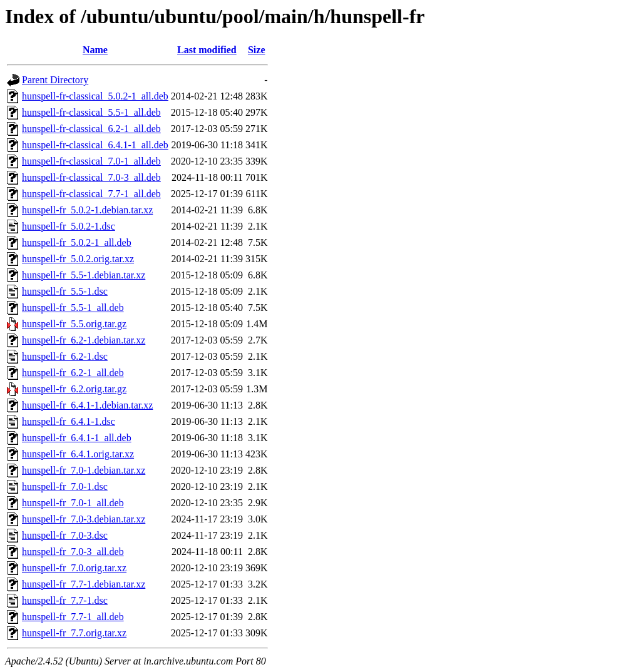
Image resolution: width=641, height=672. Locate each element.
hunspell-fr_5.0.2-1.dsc (69, 226)
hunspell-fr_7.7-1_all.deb (73, 617)
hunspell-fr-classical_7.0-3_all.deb (91, 177)
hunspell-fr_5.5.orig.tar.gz (74, 324)
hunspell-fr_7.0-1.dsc (65, 486)
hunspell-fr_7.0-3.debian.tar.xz (84, 519)
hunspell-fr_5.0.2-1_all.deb (77, 242)
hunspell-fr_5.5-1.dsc (65, 291)
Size (257, 50)
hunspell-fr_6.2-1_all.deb (73, 373)
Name (95, 50)
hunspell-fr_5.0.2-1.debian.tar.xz (87, 210)
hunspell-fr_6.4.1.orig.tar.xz (78, 454)
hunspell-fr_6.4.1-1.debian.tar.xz (87, 405)
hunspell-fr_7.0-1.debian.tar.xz (84, 470)
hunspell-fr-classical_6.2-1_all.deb (91, 129)
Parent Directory (55, 80)
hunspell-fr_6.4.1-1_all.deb (77, 438)
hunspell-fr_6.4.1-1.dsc (69, 421)
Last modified (207, 50)
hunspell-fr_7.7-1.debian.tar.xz (84, 584)
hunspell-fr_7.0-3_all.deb (73, 552)
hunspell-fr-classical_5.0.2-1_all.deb (95, 96)
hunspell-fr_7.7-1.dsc (65, 600)
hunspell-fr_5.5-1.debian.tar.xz (84, 275)
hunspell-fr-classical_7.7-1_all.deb (91, 194)
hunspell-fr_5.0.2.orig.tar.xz (78, 259)
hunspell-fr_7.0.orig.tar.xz (74, 568)
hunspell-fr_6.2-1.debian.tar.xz (84, 340)
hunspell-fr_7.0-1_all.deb (73, 503)
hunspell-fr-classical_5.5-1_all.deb (91, 112)
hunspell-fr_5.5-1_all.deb (73, 308)
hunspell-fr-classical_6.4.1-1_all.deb (95, 145)
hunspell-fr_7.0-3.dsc (65, 535)
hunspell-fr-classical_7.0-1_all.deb (91, 161)
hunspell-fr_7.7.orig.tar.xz (74, 633)
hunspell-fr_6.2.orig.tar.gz (74, 389)
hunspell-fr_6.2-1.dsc (65, 356)
